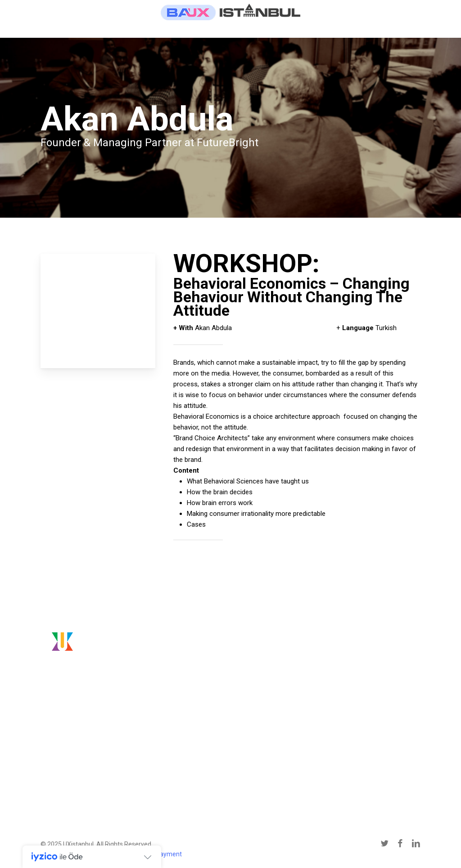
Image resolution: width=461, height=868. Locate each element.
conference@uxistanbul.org (365, 691)
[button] (89, 773)
